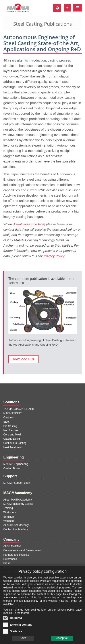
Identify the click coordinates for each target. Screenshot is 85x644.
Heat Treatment (13, 447)
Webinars (9, 521)
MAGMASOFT (13, 413)
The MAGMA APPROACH (19, 409)
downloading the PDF (29, 224)
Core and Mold (12, 435)
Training (8, 508)
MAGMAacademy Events (18, 504)
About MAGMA (12, 546)
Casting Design (12, 439)
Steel (6, 422)
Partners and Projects (16, 555)
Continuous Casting (15, 443)
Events (7, 567)
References (10, 559)
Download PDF (23, 359)
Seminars (9, 517)
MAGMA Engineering (16, 464)
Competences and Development (22, 550)
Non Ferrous (11, 430)
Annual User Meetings (16, 525)
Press (7, 563)
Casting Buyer (12, 468)
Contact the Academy (16, 529)
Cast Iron (9, 418)
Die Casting (10, 426)
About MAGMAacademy (18, 500)
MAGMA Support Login (17, 483)
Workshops (10, 512)
